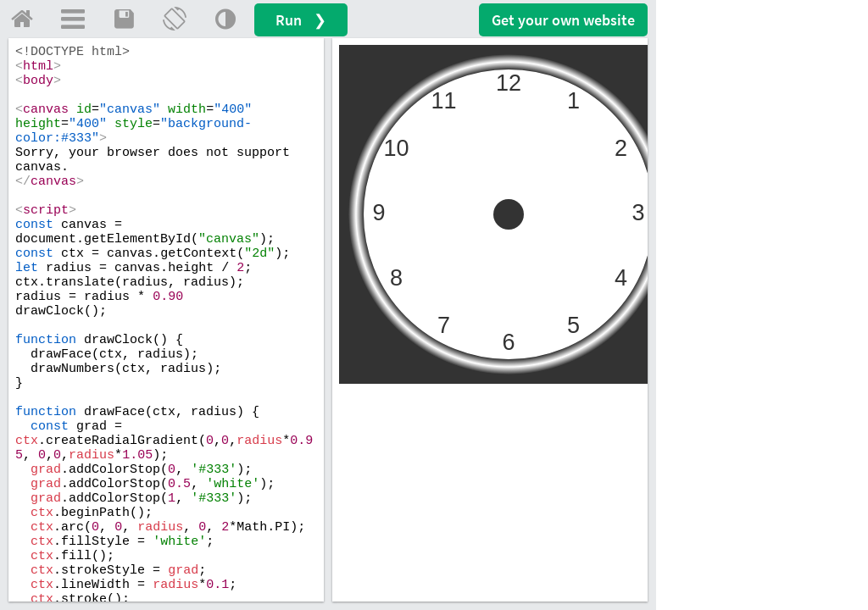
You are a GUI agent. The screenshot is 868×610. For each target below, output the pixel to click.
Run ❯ (301, 20)
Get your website (563, 20)
